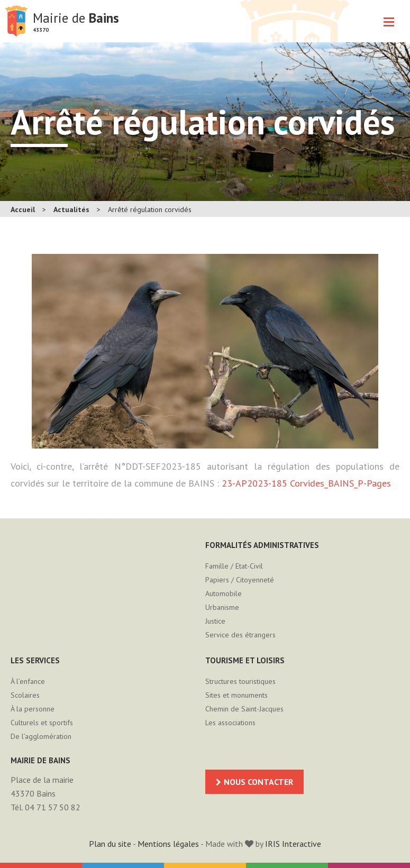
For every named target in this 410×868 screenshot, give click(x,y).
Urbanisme (222, 607)
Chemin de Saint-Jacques (244, 709)
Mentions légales (168, 844)
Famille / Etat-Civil (234, 566)
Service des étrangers (240, 635)
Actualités (71, 209)
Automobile (224, 593)
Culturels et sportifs (42, 723)
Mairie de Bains (16, 21)
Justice (215, 621)
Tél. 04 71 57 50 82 (45, 807)
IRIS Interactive (293, 844)
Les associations (230, 723)
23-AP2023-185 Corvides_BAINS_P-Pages (306, 483)
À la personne (33, 709)
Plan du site (110, 844)
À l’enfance (28, 681)
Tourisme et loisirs (245, 660)
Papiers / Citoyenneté (240, 580)
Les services (35, 660)
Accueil (23, 209)
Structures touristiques (240, 681)
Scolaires (25, 695)
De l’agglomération (41, 736)
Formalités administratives (262, 545)
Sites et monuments (236, 695)
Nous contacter (258, 782)
